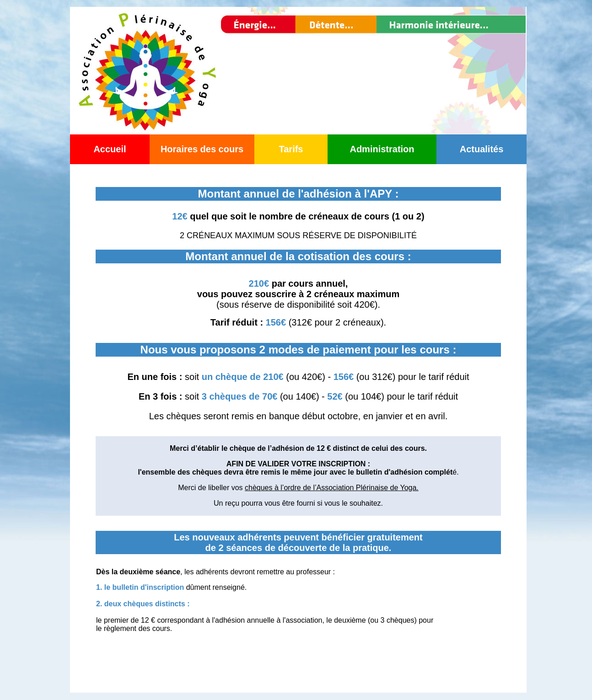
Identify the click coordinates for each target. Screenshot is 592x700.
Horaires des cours (202, 149)
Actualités (482, 149)
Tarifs (291, 149)
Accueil (110, 149)
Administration (382, 149)
